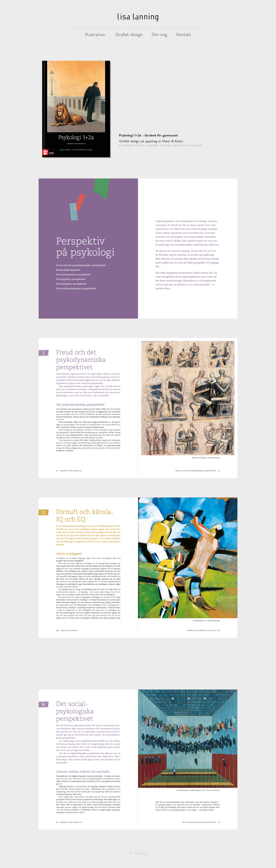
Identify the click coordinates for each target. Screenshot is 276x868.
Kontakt (184, 34)
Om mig (159, 34)
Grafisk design (129, 34)
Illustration (95, 34)
